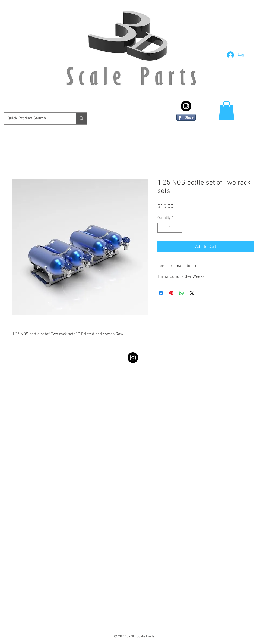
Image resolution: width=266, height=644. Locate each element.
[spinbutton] (170, 228)
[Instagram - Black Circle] (186, 106)
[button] (227, 111)
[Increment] (178, 228)
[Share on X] (192, 293)
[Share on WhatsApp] (182, 293)
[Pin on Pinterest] (171, 293)
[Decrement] (162, 228)
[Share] (186, 117)
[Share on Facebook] (161, 293)
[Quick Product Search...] (36, 118)
